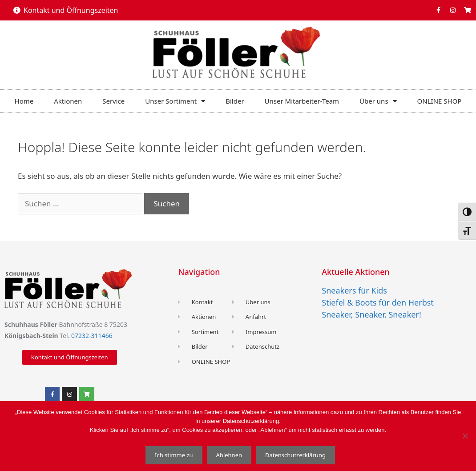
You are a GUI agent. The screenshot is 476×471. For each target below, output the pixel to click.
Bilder (235, 101)
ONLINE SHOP (440, 101)
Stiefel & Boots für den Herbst (378, 302)
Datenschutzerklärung (295, 455)
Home (24, 101)
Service (113, 101)
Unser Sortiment (175, 101)
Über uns (378, 101)
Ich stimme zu (174, 455)
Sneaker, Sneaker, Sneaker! (371, 314)
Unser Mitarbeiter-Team (302, 101)
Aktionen (68, 101)
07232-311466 (92, 336)
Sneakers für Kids (354, 290)
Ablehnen (229, 455)
